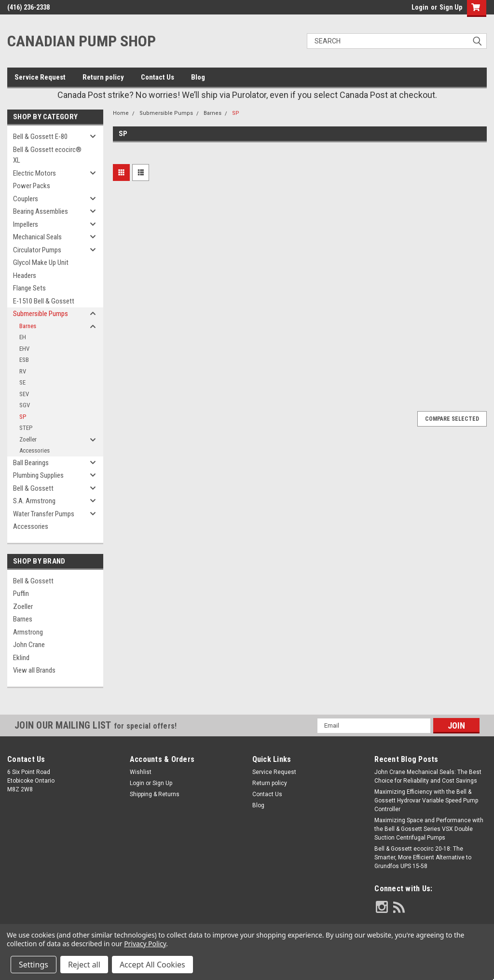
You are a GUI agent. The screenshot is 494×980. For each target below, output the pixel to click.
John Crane (29, 645)
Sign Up (451, 7)
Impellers (26, 224)
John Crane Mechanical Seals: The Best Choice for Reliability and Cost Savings (428, 776)
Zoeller (28, 439)
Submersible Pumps (41, 314)
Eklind (21, 658)
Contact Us (158, 77)
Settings (34, 965)
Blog (198, 77)
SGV (25, 405)
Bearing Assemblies (41, 211)
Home (121, 113)
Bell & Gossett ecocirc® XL (47, 155)
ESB (24, 360)
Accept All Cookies (152, 965)
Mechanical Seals (37, 237)
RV (23, 371)
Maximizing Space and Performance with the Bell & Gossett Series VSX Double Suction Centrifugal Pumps (429, 829)
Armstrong (28, 632)
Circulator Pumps (37, 250)
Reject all (84, 965)
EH (23, 337)
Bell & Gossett (33, 488)
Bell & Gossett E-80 (40, 137)
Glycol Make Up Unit (41, 262)
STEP (26, 428)
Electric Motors (34, 173)
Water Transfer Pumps (44, 514)
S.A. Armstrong (34, 501)
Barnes (28, 326)
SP (23, 417)
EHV (24, 349)
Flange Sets (29, 288)
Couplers (26, 199)
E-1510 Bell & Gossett (44, 301)
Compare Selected (452, 419)
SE (22, 382)
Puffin (21, 594)
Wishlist (141, 772)
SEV (24, 394)
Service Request (40, 77)
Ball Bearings (31, 463)
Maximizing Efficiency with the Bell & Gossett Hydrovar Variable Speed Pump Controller (426, 801)
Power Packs (32, 186)
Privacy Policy (145, 944)
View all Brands (34, 670)
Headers (25, 276)
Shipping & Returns (155, 794)
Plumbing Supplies (38, 475)
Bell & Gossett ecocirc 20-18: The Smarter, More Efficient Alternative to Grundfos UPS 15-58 (423, 857)
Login (420, 7)
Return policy (103, 77)
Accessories (34, 450)
